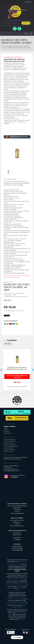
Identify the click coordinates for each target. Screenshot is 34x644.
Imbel (19, 604)
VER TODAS (8, 344)
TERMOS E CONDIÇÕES (10, 445)
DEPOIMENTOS (8, 433)
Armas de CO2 (17, 565)
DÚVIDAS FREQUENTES (10, 439)
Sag (8, 583)
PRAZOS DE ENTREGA (9, 450)
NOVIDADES (7, 432)
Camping (22, 619)
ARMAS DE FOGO (17, 46)
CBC (9, 300)
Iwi (26, 604)
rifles (24, 597)
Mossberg (20, 607)
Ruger (23, 604)
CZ (15, 602)
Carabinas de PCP (13, 563)
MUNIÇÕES (26, 46)
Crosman (9, 585)
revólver (19, 597)
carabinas (9, 599)
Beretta (22, 602)
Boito (24, 605)
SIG (22, 585)
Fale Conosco (28, 2)
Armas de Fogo (22, 561)
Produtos (8, 46)
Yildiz (12, 604)
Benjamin (10, 588)
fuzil (21, 599)
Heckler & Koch (23, 583)
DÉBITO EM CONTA (9, 451)
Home (3, 46)
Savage (13, 607)
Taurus (9, 602)
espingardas (15, 599)
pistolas (15, 597)
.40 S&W (4, 48)
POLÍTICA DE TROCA (9, 443)
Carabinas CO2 (19, 579)
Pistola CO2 (11, 579)
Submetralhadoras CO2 (14, 580)
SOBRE (5, 428)
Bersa (15, 604)
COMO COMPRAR (8, 448)
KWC (14, 585)
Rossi (11, 583)
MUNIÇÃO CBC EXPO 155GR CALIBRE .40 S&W (19, 48)
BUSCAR (26, 23)
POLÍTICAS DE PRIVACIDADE (11, 446)
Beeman (18, 585)
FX (24, 585)
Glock (8, 604)
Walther (15, 583)
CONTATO (6, 430)
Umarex (19, 587)
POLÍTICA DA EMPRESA (10, 441)
